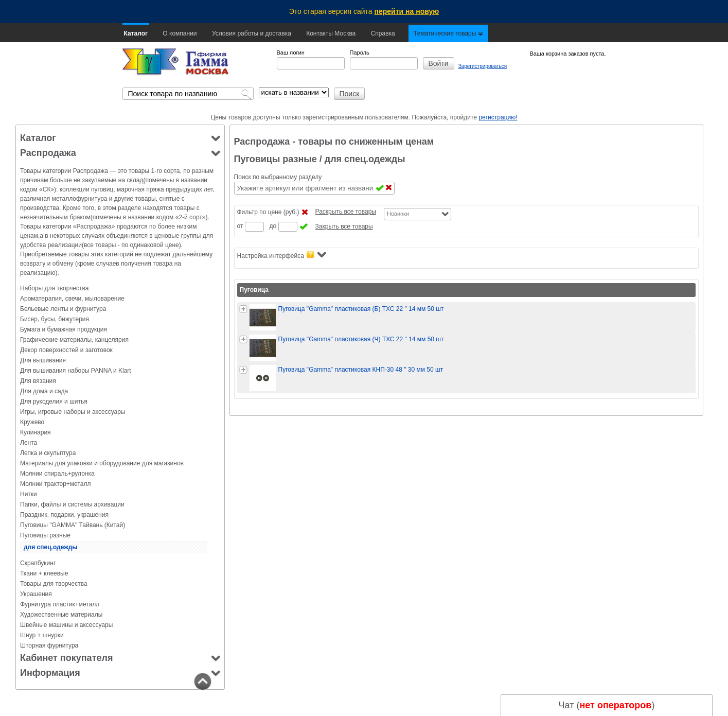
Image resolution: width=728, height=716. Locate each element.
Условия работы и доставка (252, 33)
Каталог (136, 33)
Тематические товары (448, 33)
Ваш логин (291, 53)
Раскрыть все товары (346, 212)
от (240, 226)
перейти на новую (407, 11)
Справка (383, 33)
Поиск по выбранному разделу (278, 177)
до (273, 226)
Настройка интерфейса (282, 255)
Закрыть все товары (344, 226)
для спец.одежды (51, 547)
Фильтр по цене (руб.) (268, 212)
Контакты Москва (331, 33)
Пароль (360, 53)
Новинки (398, 214)
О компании (180, 33)
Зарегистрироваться (483, 66)
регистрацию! (498, 117)
